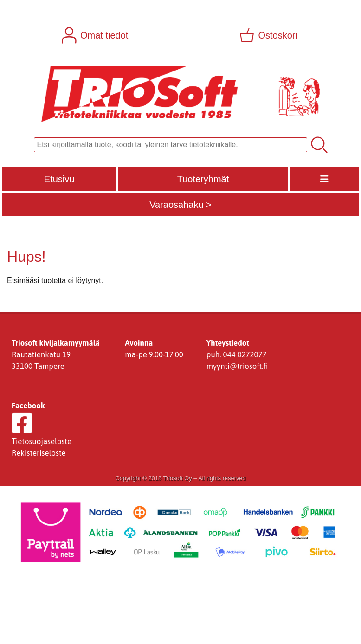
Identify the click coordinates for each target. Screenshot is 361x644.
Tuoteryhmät (203, 179)
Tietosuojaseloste (42, 441)
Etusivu (59, 179)
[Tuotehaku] (171, 145)
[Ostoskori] (269, 35)
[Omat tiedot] (96, 35)
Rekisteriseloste (39, 453)
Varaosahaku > (180, 205)
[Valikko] (324, 179)
